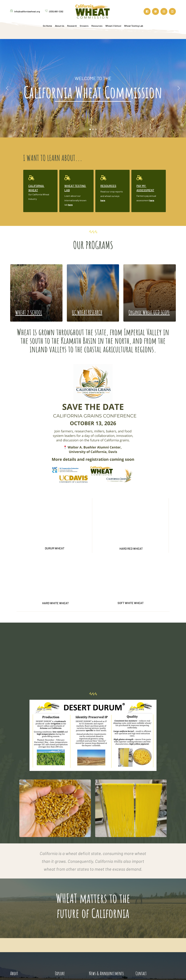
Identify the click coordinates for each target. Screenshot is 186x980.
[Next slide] (179, 88)
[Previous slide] (7, 88)
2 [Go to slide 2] (93, 129)
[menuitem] (47, 26)
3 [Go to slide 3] (96, 129)
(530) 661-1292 (56, 11)
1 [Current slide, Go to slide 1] (90, 129)
